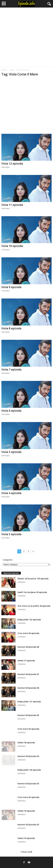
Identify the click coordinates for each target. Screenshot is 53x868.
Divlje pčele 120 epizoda (29, 770)
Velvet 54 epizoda (26, 838)
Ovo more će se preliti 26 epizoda (34, 606)
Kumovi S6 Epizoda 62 (28, 825)
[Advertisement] (26, 37)
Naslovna (4, 70)
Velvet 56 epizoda (26, 743)
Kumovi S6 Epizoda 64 (28, 756)
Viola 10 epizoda (12, 246)
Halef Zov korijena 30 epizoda (32, 592)
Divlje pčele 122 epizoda (29, 620)
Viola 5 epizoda (11, 452)
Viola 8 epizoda (11, 328)
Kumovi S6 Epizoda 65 (28, 715)
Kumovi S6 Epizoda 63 (28, 784)
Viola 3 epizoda (11, 534)
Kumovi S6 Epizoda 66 (28, 688)
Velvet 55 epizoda (26, 811)
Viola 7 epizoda (11, 370)
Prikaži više (26, 852)
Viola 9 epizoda (11, 287)
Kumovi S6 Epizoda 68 (28, 647)
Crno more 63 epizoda (28, 729)
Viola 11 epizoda (12, 205)
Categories (8, 560)
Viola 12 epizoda (12, 164)
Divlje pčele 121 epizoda (29, 702)
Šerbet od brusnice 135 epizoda (33, 579)
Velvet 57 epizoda (26, 661)
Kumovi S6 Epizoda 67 (28, 674)
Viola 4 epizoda (11, 493)
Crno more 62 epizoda (28, 797)
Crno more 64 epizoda (28, 633)
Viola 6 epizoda (11, 411)
